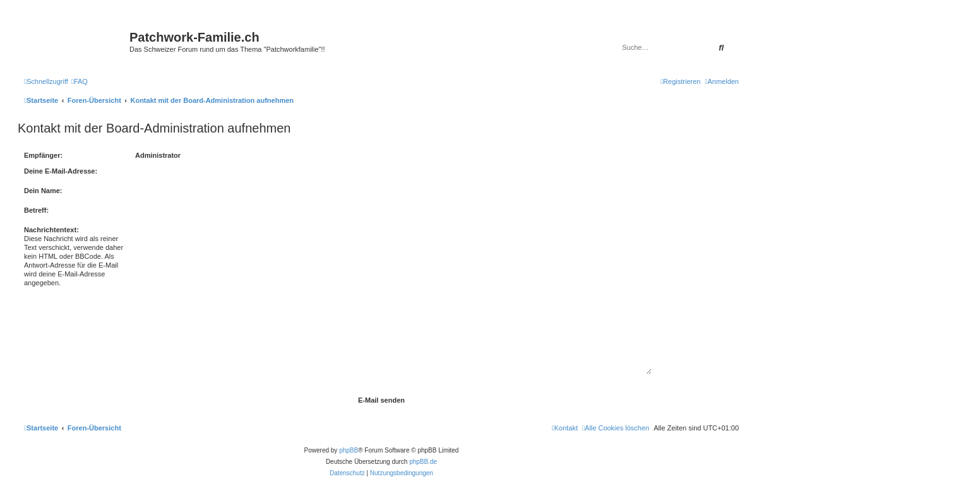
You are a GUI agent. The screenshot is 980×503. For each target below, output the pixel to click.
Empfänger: (43, 155)
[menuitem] (80, 81)
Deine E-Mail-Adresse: (61, 171)
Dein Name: (43, 191)
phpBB (349, 450)
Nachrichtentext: (51, 230)
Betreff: (36, 210)
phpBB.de (423, 462)
